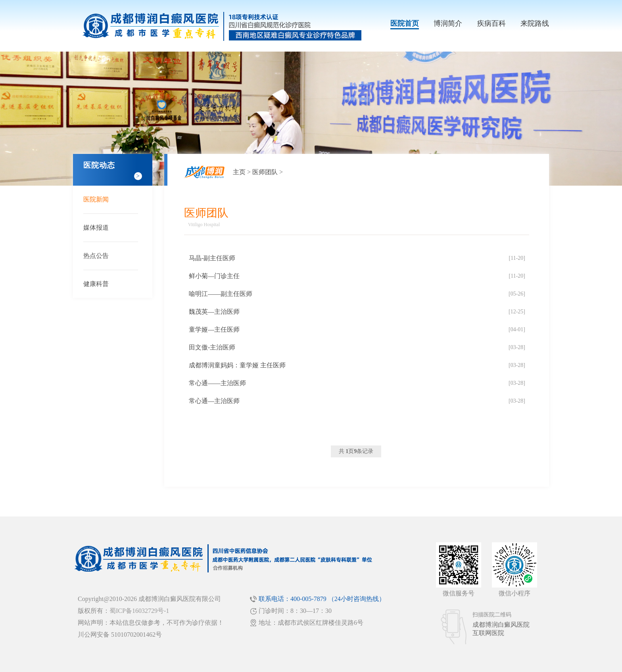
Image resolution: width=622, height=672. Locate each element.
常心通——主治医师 (217, 383)
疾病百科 (491, 23)
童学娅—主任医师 (214, 329)
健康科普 (96, 284)
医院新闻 (96, 199)
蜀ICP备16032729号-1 (139, 611)
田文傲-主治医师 (212, 347)
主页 (239, 172)
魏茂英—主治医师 (214, 312)
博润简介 (448, 23)
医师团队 (265, 172)
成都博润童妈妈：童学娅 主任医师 (237, 365)
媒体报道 (96, 228)
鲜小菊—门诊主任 (214, 276)
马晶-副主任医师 (212, 258)
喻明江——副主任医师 (221, 294)
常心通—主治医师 (214, 401)
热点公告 (96, 256)
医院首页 (405, 23)
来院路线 (535, 23)
